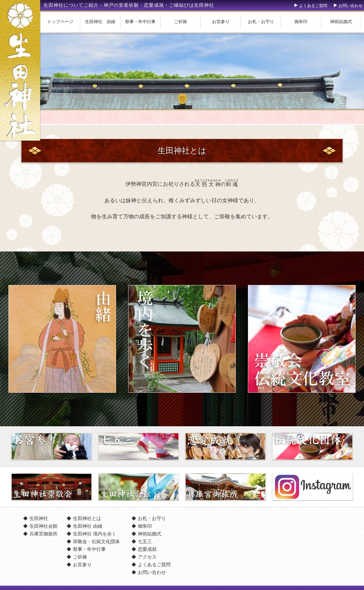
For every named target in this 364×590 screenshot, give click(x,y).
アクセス (147, 557)
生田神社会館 (43, 526)
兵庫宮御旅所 (43, 534)
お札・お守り (261, 22)
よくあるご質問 (313, 6)
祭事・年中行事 (140, 22)
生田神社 (39, 518)
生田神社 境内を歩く (95, 534)
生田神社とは (87, 518)
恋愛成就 (147, 549)
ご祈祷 (180, 22)
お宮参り (221, 22)
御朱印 (301, 22)
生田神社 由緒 (100, 22)
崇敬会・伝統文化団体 (96, 541)
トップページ (60, 22)
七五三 (145, 541)
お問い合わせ (351, 6)
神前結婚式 (341, 22)
